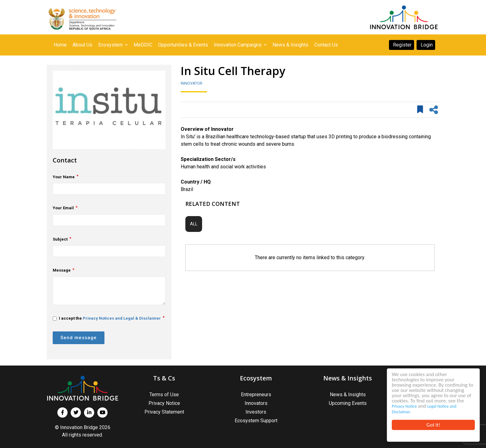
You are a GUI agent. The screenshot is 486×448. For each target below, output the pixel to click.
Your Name (64, 177)
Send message (79, 338)
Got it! (433, 425)
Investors (256, 412)
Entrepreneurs (256, 395)
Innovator (192, 83)
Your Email (63, 208)
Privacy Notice (404, 406)
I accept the (107, 318)
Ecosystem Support (256, 421)
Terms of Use (164, 395)
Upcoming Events (348, 403)
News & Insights (348, 395)
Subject (60, 239)
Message (62, 270)
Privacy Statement (164, 412)
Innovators (256, 403)
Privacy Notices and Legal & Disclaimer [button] (122, 318)
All (194, 224)
